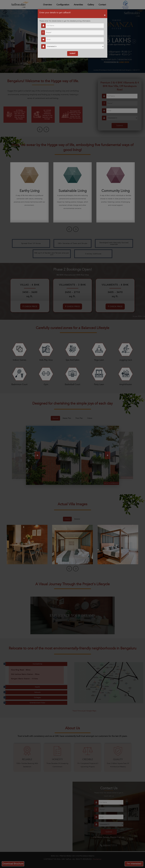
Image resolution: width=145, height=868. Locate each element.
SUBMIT (73, 53)
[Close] (105, 15)
